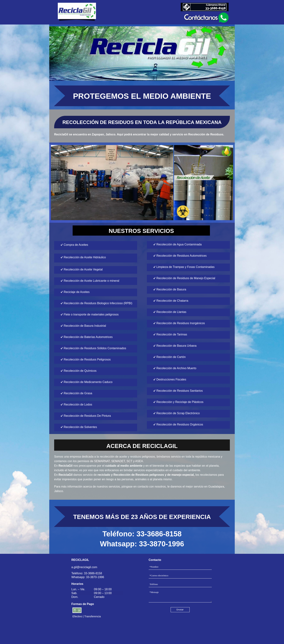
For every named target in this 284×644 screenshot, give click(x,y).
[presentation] (180, 627)
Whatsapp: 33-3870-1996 (142, 544)
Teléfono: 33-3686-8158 (142, 534)
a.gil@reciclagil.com (84, 567)
